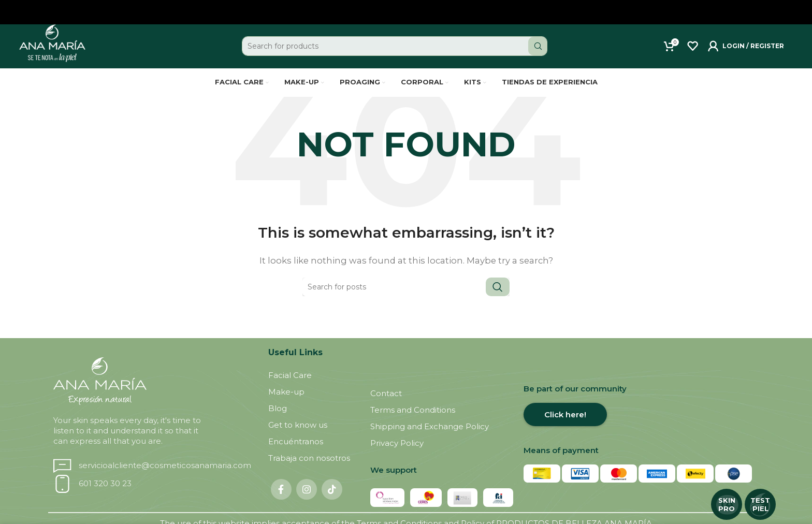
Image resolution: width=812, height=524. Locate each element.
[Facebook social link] (281, 501)
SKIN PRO (727, 504)
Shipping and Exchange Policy (430, 438)
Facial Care (290, 387)
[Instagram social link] (307, 501)
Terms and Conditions (413, 422)
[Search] (395, 52)
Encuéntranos (296, 453)
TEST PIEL (760, 504)
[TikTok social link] (332, 501)
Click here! (565, 426)
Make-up (286, 404)
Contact (386, 405)
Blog (278, 420)
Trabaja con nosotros (309, 470)
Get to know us (298, 437)
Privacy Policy (397, 455)
